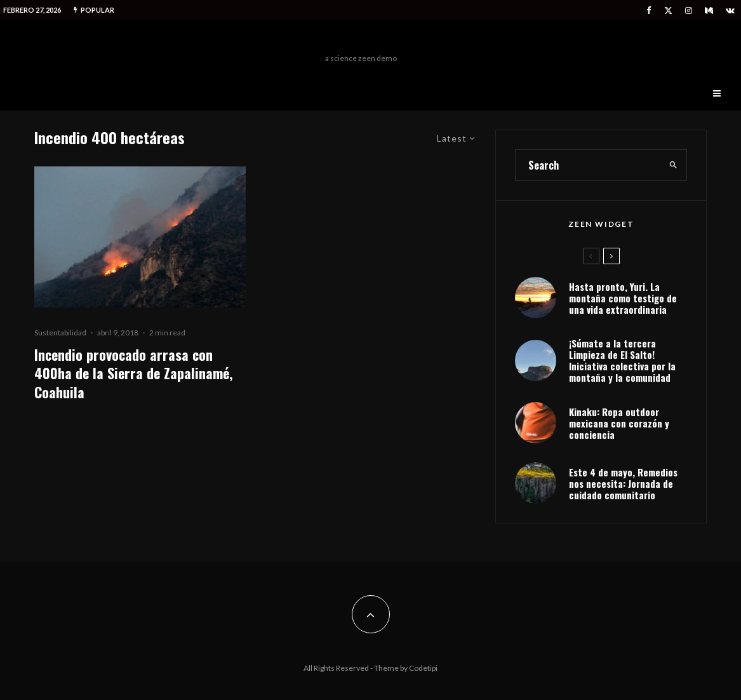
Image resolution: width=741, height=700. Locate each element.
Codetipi (423, 668)
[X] (668, 10)
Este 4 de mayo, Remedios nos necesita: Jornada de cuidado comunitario (623, 483)
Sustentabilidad (60, 333)
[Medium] (709, 10)
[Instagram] (689, 10)
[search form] (588, 165)
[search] (673, 165)
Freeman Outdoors (361, 40)
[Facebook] (649, 10)
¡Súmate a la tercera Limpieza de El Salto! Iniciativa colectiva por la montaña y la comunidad (622, 360)
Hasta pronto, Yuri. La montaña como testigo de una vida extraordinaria (623, 298)
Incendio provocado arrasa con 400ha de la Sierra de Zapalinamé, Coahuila (133, 374)
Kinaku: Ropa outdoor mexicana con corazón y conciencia (619, 423)
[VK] (730, 10)
